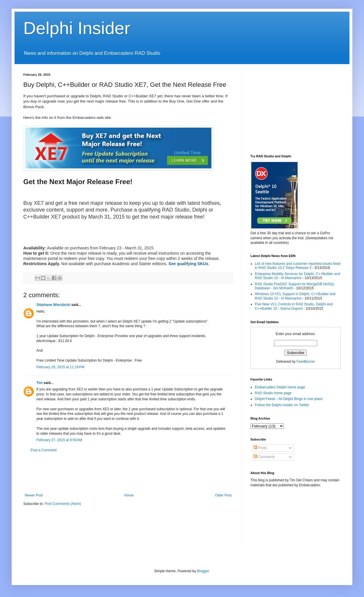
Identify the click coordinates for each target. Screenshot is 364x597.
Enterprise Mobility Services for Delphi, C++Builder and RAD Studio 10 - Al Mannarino (297, 276)
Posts (260, 448)
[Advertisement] (129, 473)
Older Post (223, 495)
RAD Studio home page (273, 393)
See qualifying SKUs (188, 264)
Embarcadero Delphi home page (280, 387)
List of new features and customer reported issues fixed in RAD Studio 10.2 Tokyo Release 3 (298, 266)
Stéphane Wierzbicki (53, 305)
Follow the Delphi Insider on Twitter (282, 405)
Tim (39, 383)
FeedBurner (306, 362)
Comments (264, 457)
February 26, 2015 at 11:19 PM (60, 367)
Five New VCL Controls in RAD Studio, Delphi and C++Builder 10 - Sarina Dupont (294, 306)
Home (129, 495)
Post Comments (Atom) (63, 504)
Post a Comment (44, 450)
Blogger (203, 571)
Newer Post (34, 495)
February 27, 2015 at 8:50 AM (59, 440)
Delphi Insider (77, 28)
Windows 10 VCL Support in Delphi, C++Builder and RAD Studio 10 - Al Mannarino (295, 296)
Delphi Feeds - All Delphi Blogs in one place (289, 399)
